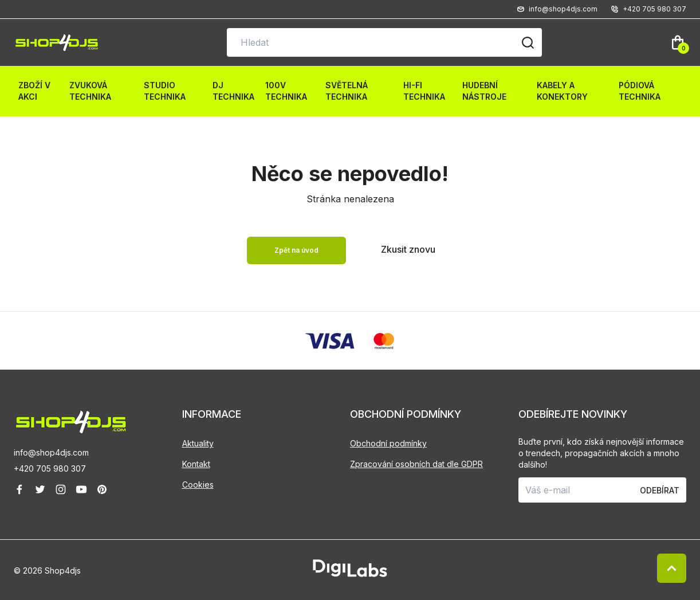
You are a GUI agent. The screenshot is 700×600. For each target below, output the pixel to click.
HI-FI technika (424, 91)
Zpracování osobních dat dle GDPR (416, 464)
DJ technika (233, 91)
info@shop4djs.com (51, 452)
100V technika (286, 91)
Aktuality (198, 443)
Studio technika (165, 91)
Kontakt (196, 464)
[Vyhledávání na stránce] (384, 42)
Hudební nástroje (484, 91)
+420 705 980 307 (50, 468)
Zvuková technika (90, 91)
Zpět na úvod (296, 250)
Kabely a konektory (562, 91)
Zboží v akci (34, 91)
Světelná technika (347, 91)
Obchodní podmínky (388, 443)
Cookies (198, 485)
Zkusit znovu (408, 249)
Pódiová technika (640, 91)
